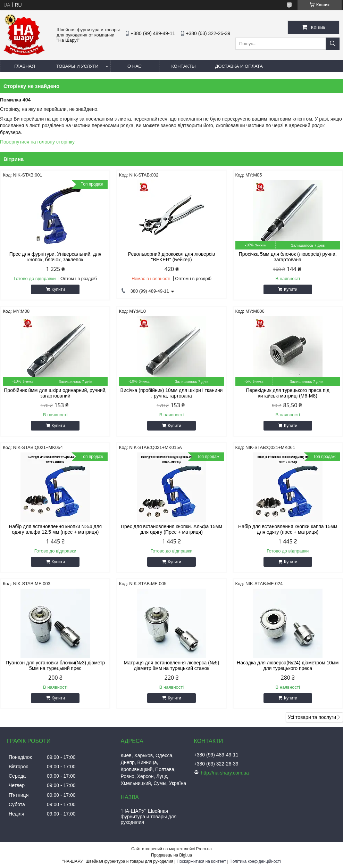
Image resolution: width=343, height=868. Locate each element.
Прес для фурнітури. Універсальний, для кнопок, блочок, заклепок (55, 257)
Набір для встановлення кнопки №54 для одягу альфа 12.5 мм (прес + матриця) (55, 529)
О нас (135, 66)
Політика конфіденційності (255, 861)
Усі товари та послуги (312, 717)
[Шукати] (333, 44)
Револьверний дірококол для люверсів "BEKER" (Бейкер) (171, 257)
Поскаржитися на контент (201, 861)
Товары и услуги (77, 66)
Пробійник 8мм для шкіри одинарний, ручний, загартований (55, 393)
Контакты (183, 66)
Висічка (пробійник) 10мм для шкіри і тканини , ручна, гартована (172, 393)
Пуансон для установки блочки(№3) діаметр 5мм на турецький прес (55, 665)
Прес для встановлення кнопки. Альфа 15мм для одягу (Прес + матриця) (171, 529)
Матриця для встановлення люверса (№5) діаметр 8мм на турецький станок (172, 665)
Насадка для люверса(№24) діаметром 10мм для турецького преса (288, 665)
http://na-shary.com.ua (225, 773)
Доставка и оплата (239, 66)
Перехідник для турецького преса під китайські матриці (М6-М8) (288, 393)
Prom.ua (204, 849)
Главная (25, 66)
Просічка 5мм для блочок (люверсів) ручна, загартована (288, 257)
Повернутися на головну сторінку (37, 142)
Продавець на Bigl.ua (171, 855)
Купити (58, 289)
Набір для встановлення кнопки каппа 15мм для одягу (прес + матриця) (288, 529)
